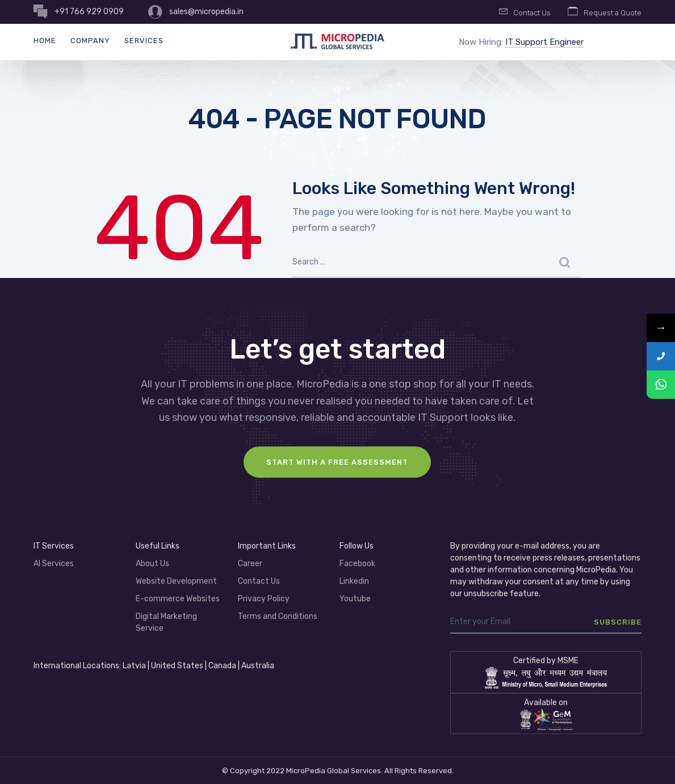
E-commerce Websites (178, 599)
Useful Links (158, 546)
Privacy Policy (264, 599)
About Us (152, 564)
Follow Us (357, 546)
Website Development (176, 581)
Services (144, 41)
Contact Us (259, 581)
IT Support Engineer (544, 42)
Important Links (267, 546)
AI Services (54, 564)
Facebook (357, 564)
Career (250, 564)
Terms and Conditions (278, 616)
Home (45, 41)
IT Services (54, 546)
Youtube (355, 599)
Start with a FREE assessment (337, 462)
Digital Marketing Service (166, 622)
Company (90, 41)
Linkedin (354, 581)
